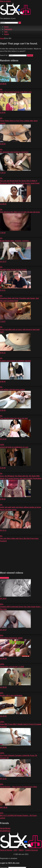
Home (6, 27)
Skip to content (5, 1)
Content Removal (31, 850)
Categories (8, 29)
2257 (16, 850)
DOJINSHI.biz (5, 831)
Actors (6, 34)
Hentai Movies (5, 828)
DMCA (21, 850)
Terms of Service (6, 850)
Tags (6, 32)
